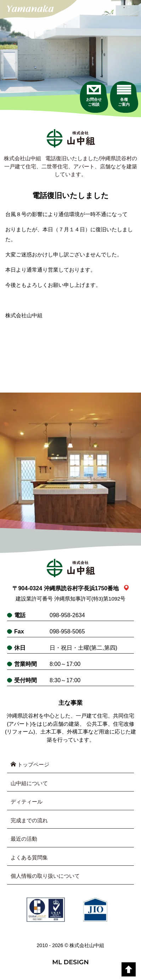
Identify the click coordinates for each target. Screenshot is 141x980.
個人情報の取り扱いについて (45, 876)
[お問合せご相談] (94, 96)
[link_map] (126, 588)
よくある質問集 (29, 857)
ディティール (27, 802)
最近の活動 (24, 839)
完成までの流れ (29, 820)
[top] (129, 969)
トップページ (30, 764)
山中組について (29, 783)
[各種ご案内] (124, 96)
